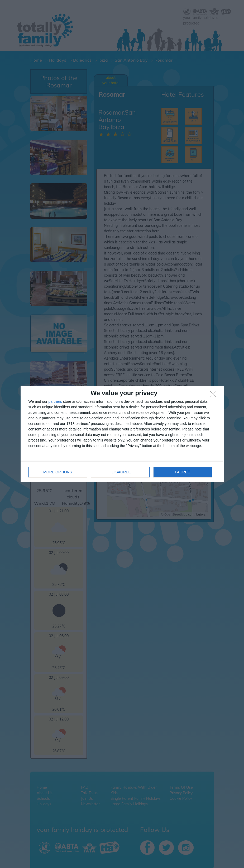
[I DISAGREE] (214, 395)
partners (55, 401)
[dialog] (122, 434)
